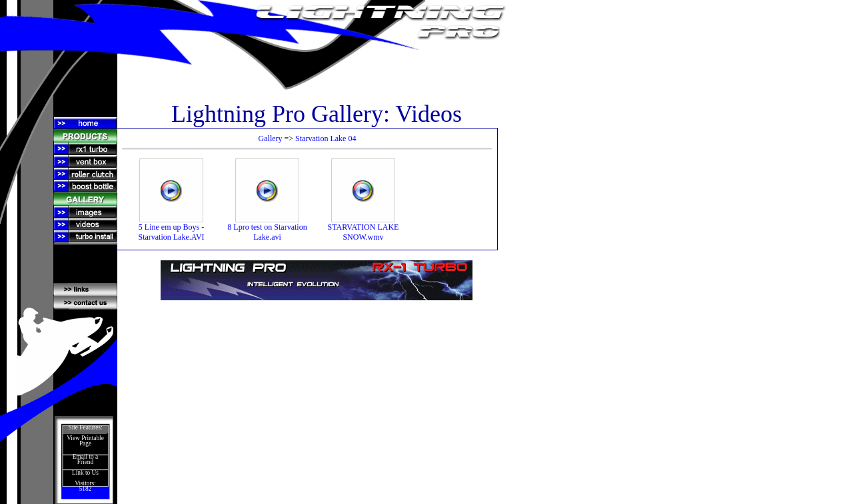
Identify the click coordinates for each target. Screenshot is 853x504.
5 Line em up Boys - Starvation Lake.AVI (171, 228)
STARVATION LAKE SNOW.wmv (364, 228)
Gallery (271, 138)
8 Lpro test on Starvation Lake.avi (267, 228)
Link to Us (85, 473)
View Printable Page (85, 441)
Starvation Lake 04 (326, 138)
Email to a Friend (85, 459)
